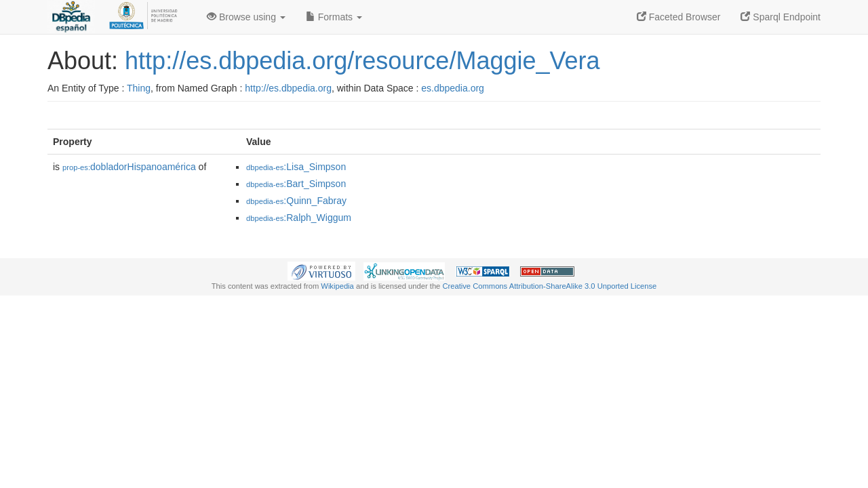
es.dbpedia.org (453, 88)
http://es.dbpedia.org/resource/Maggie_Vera (362, 61)
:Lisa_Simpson (296, 167)
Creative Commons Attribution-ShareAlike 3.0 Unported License (549, 286)
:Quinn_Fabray (296, 201)
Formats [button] (334, 17)
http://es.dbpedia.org (288, 88)
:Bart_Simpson (296, 184)
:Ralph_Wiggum (299, 218)
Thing (139, 88)
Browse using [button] (246, 17)
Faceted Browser (679, 17)
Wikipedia (337, 286)
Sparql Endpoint (781, 17)
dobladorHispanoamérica (129, 167)
